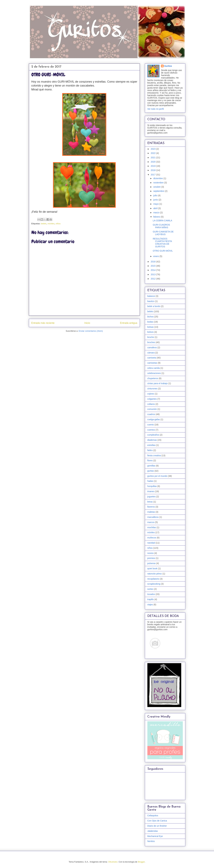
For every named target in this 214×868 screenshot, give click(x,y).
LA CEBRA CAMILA (162, 221)
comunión (152, 409)
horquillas (152, 486)
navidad (151, 543)
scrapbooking (154, 584)
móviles (51, 224)
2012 (153, 279)
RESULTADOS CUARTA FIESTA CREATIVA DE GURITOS (162, 243)
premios (151, 558)
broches (151, 342)
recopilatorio (153, 579)
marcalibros (153, 517)
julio (156, 195)
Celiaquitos (153, 815)
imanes (151, 491)
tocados (151, 594)
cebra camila (154, 368)
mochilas (152, 527)
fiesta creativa (154, 455)
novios (151, 553)
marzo (157, 213)
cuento (151, 425)
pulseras (152, 563)
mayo (156, 204)
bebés (44, 224)
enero (156, 256)
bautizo (151, 301)
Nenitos (151, 841)
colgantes (152, 399)
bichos (151, 317)
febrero (157, 217)
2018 (153, 170)
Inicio (87, 323)
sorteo (150, 589)
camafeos (152, 347)
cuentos (151, 430)
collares (151, 404)
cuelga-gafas (154, 419)
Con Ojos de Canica (157, 821)
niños (58, 224)
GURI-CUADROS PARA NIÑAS (161, 226)
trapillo (151, 599)
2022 (153, 153)
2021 (153, 158)
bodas (150, 322)
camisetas (152, 363)
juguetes (152, 497)
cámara (151, 353)
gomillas (151, 466)
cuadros (151, 414)
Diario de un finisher (157, 826)
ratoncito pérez (155, 574)
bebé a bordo (154, 306)
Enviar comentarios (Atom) (91, 331)
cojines (151, 394)
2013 (153, 274)
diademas (152, 440)
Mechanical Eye (155, 836)
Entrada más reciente (43, 323)
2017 (153, 175)
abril (156, 208)
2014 (153, 270)
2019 (153, 166)
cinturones (152, 389)
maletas (151, 512)
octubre (157, 187)
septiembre (159, 191)
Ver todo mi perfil (156, 109)
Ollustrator (113, 862)
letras (150, 502)
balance (151, 296)
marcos (151, 522)
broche (151, 337)
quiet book (152, 568)
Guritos (168, 66)
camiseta (152, 358)
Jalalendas (153, 831)
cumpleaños (153, 435)
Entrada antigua (129, 323)
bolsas (151, 327)
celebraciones (154, 373)
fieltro (150, 450)
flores (150, 460)
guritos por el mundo (157, 476)
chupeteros (153, 378)
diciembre (158, 178)
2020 (153, 162)
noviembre (159, 183)
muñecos (152, 538)
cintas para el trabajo (158, 383)
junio (156, 200)
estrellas (151, 445)
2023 (153, 149)
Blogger (141, 862)
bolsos (151, 332)
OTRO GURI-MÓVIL (163, 251)
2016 (153, 262)
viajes (150, 605)
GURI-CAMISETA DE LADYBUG (163, 233)
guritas (151, 471)
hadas (150, 481)
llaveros (151, 507)
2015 (153, 266)
